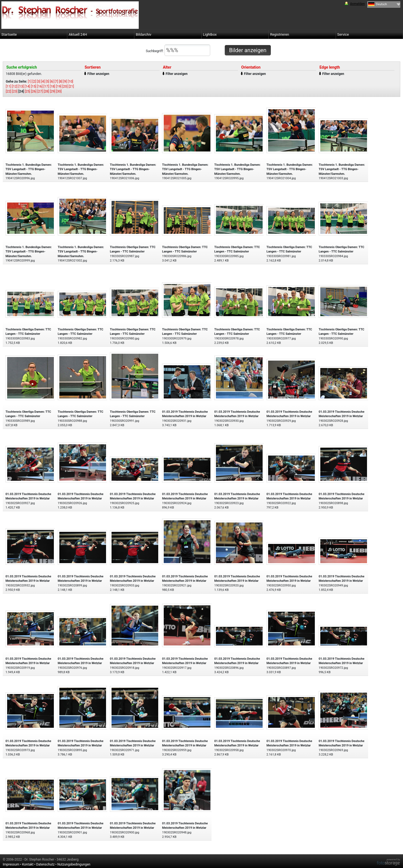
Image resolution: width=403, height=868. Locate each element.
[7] (56, 82)
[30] (59, 91)
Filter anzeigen (98, 74)
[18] (52, 86)
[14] (27, 86)
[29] (52, 91)
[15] (34, 86)
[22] (9, 91)
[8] (61, 82)
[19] (59, 86)
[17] (46, 86)
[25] (27, 91)
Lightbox (210, 34)
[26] (34, 91)
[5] (47, 82)
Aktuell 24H (78, 34)
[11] (9, 86)
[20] (65, 86)
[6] (52, 82)
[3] (39, 82)
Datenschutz (45, 864)
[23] (15, 91)
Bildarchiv (144, 34)
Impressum (11, 864)
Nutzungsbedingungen (74, 864)
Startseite (9, 34)
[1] (30, 82)
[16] (40, 86)
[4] (43, 82)
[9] (65, 82)
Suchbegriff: (178, 50)
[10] (70, 82)
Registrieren (280, 34)
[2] (34, 82)
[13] (21, 86)
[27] (40, 91)
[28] (46, 91)
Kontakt (28, 864)
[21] (71, 86)
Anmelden (357, 4)
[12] (15, 86)
